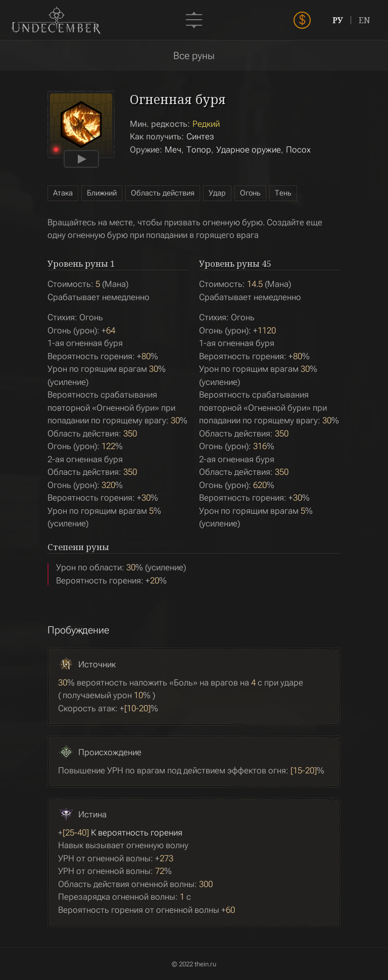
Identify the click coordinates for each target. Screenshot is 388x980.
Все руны (194, 56)
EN (365, 20)
